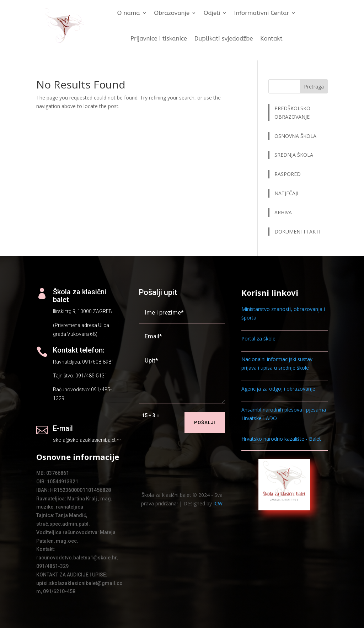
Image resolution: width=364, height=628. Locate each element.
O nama (129, 13)
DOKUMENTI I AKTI (297, 232)
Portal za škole (258, 339)
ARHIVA (283, 212)
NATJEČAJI (287, 193)
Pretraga (314, 87)
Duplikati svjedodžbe (224, 39)
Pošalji (205, 422)
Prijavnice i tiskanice (159, 39)
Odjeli (212, 13)
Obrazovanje (172, 13)
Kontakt (272, 39)
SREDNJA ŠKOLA (294, 155)
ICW (218, 503)
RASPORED (288, 174)
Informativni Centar (262, 13)
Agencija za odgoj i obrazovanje (278, 389)
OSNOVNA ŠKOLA (295, 136)
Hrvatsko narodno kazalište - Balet (281, 439)
